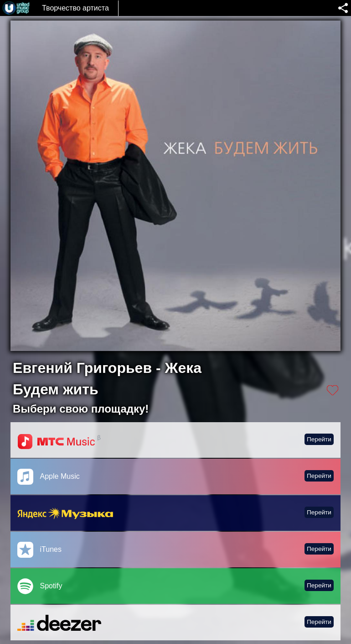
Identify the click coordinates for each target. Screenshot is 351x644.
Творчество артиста (75, 8)
